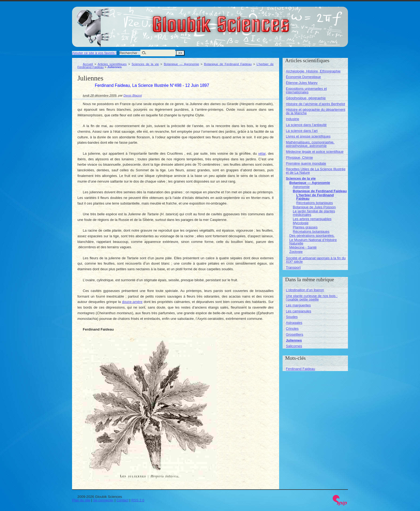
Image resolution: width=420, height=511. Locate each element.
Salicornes (294, 346)
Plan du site (81, 500)
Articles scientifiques (112, 64)
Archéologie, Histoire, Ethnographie (313, 71)
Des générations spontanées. (312, 236)
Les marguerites (298, 305)
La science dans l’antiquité (306, 125)
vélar (262, 153)
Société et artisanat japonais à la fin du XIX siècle (316, 260)
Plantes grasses (305, 227)
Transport (293, 267)
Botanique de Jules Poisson (314, 207)
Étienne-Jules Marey (302, 83)
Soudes (292, 317)
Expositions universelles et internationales (306, 90)
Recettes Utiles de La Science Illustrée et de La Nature (316, 171)
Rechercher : (129, 53)
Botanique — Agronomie (181, 64)
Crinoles (292, 329)
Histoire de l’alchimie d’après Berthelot (315, 104)
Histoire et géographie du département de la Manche (316, 111)
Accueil (88, 64)
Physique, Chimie (299, 158)
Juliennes (294, 340)
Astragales (294, 323)
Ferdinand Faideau (300, 369)
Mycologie (301, 223)
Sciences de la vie (145, 64)
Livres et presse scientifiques (308, 136)
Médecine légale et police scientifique (315, 152)
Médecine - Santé (303, 247)
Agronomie (301, 187)
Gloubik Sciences (251, 21)
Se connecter (104, 500)
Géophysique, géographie (306, 98)
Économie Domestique (303, 77)
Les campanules (299, 311)
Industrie (292, 119)
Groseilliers (295, 334)
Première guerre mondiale (306, 163)
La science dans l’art (302, 131)
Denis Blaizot (133, 95)
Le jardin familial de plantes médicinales (314, 213)
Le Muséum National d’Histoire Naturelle (313, 242)
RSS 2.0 (138, 500)
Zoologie (296, 252)
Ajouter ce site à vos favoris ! (94, 53)
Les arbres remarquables (312, 219)
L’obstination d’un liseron (305, 290)
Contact (123, 500)
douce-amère (132, 302)
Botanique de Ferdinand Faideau (228, 64)
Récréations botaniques (315, 203)
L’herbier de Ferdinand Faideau (315, 197)
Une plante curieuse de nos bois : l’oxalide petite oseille (312, 298)
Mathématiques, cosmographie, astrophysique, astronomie (310, 144)
